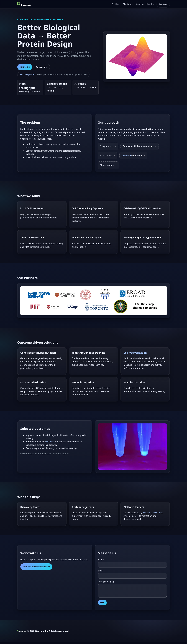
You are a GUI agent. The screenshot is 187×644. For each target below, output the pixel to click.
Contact (163, 4)
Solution (140, 4)
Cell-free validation (135, 353)
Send (102, 605)
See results (42, 67)
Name (101, 560)
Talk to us (25, 67)
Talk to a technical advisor (36, 567)
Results (150, 4)
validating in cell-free (153, 513)
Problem (116, 4)
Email (100, 571)
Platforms (128, 4)
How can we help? (107, 582)
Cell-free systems (27, 74)
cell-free (50, 442)
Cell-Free (126, 156)
